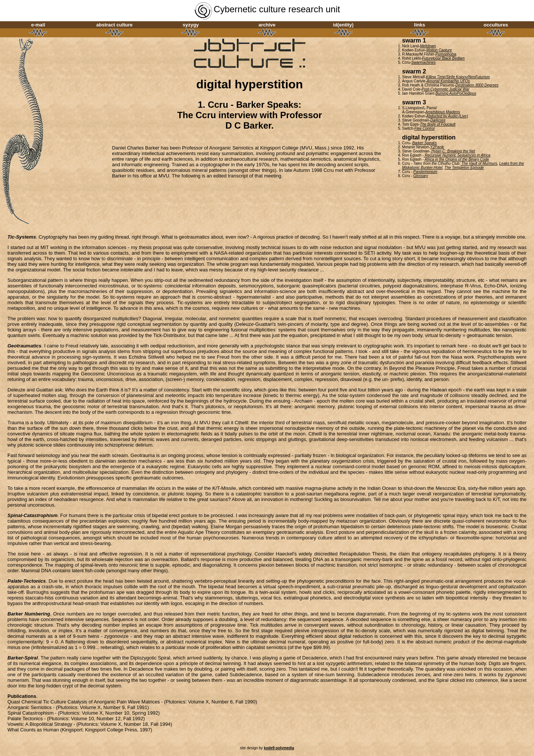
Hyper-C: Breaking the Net (453, 151)
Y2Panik (437, 147)
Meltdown (428, 46)
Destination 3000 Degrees (477, 85)
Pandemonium (425, 172)
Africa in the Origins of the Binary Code (457, 159)
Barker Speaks (425, 143)
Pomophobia (446, 54)
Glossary (420, 176)
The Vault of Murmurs (479, 163)
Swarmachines (424, 62)
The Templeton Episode (464, 168)
